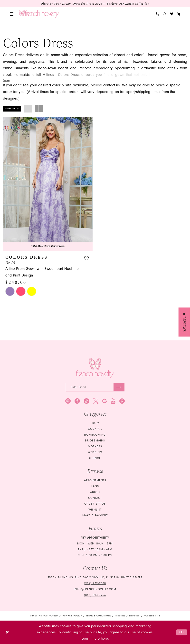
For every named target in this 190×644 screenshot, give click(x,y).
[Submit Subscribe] (119, 387)
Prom (95, 423)
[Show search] (165, 14)
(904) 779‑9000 (95, 583)
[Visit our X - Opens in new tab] (96, 401)
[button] (12, 14)
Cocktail (95, 429)
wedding (95, 452)
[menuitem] (12, 14)
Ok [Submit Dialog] (182, 632)
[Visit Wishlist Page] (172, 14)
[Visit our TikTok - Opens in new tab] (86, 401)
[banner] (39, 14)
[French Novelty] (95, 368)
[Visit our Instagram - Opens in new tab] (68, 401)
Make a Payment (95, 516)
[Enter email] (95, 387)
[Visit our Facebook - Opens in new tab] (77, 401)
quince (95, 458)
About (95, 492)
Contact (95, 498)
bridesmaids (95, 441)
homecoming (95, 435)
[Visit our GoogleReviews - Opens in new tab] (105, 401)
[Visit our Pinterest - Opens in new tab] (122, 401)
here (104, 639)
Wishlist (95, 510)
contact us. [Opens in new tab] (112, 85)
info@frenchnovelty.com (95, 589)
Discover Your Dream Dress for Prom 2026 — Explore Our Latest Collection (95, 4)
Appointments (95, 480)
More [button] (6, 81)
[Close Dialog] (7, 632)
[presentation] (48, 184)
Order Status (95, 504)
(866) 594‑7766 (95, 595)
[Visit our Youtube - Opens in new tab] (113, 401)
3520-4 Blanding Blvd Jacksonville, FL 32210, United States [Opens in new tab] (95, 578)
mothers (95, 446)
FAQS (95, 486)
